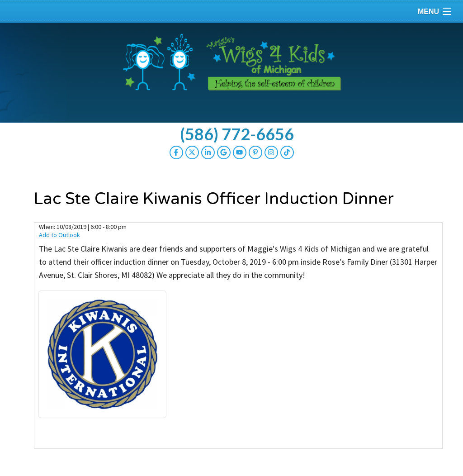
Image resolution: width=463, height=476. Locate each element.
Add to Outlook (59, 235)
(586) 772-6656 (237, 134)
